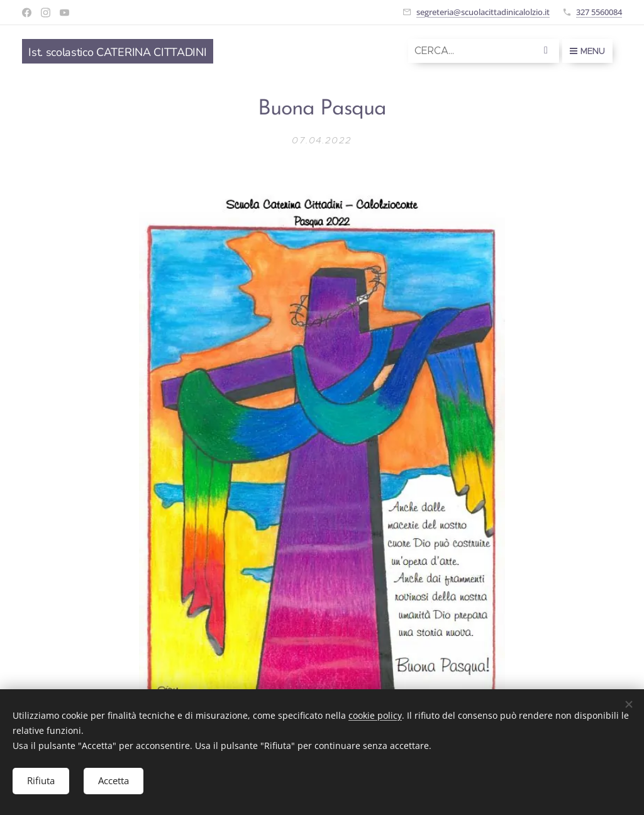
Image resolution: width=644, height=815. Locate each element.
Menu (587, 51)
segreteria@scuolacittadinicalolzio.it (483, 12)
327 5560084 (599, 12)
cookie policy (375, 715)
